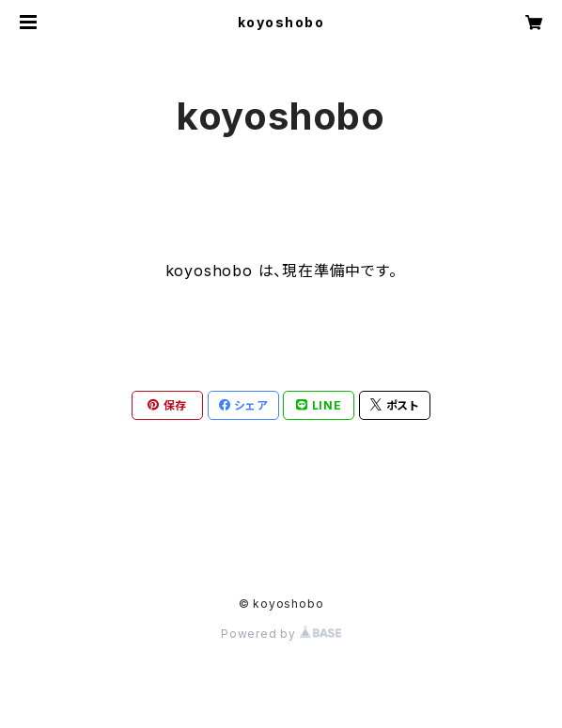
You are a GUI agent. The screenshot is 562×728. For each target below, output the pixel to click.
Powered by (281, 634)
